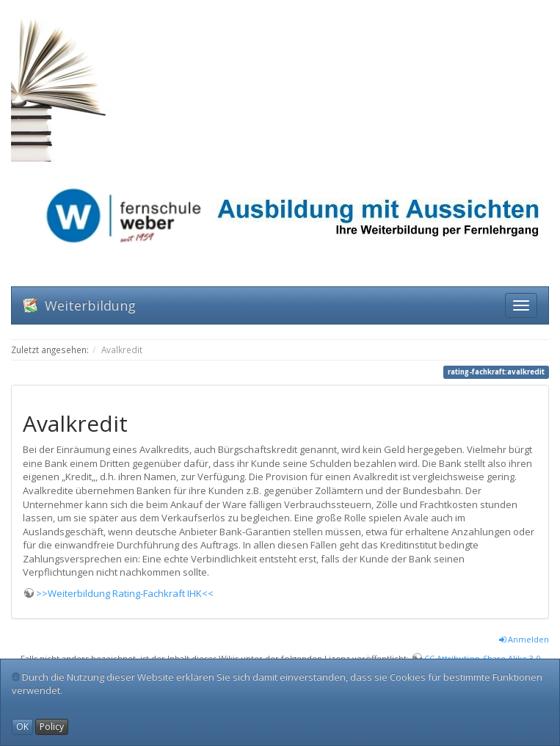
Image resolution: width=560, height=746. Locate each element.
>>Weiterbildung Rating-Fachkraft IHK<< (125, 593)
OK (22, 727)
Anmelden (524, 639)
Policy (52, 727)
